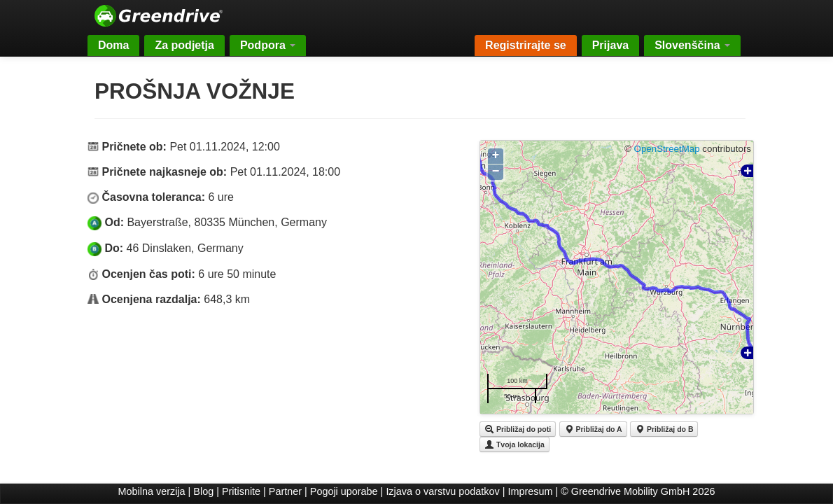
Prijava (610, 45)
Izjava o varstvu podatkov (442, 491)
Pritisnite (241, 491)
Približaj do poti (518, 429)
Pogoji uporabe (344, 491)
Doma (113, 45)
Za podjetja (184, 45)
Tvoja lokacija (514, 444)
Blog (203, 491)
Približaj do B (664, 429)
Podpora (268, 45)
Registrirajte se (526, 45)
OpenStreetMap (667, 149)
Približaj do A (593, 429)
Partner (285, 491)
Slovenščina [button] (692, 45)
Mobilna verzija (152, 491)
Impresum (531, 491)
